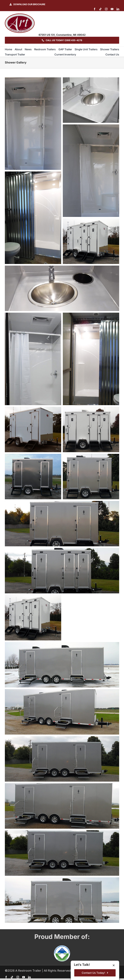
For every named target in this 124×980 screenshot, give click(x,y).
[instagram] (106, 9)
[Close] (114, 965)
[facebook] (95, 9)
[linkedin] (118, 9)
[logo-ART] (20, 15)
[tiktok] (100, 9)
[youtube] (112, 9)
